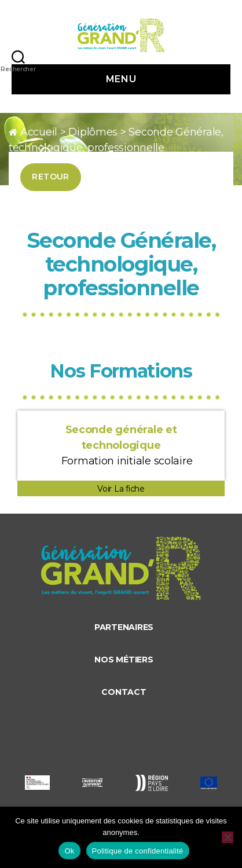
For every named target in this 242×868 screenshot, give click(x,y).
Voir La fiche (121, 489)
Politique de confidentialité (138, 851)
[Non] (228, 837)
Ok (69, 851)
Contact (124, 692)
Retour (51, 177)
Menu (121, 79)
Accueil (39, 132)
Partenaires (124, 627)
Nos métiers (124, 660)
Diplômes (93, 132)
